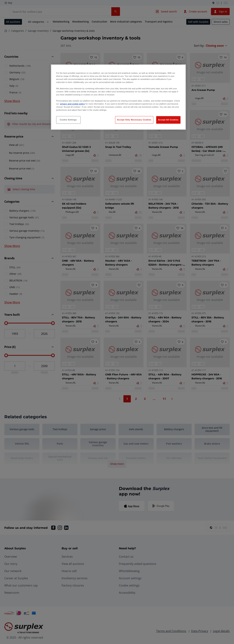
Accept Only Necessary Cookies (134, 120)
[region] (118, 97)
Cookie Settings (68, 120)
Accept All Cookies (168, 120)
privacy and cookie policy (72, 104)
